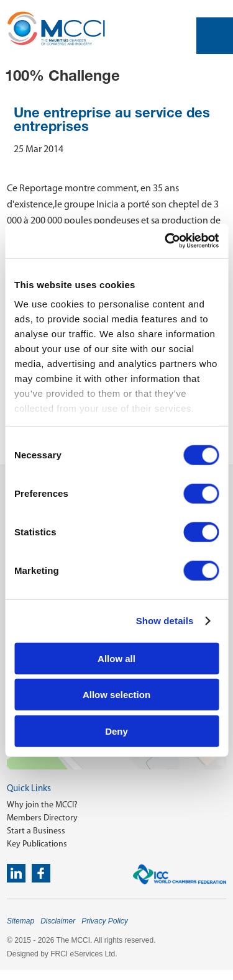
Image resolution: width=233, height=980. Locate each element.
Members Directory (42, 818)
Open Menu (215, 36)
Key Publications (37, 844)
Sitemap (21, 921)
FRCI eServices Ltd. (84, 954)
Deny (116, 731)
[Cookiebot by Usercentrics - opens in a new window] (166, 241)
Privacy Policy (105, 921)
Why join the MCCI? (42, 805)
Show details (165, 621)
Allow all (116, 658)
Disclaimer (58, 921)
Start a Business (36, 831)
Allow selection (116, 695)
